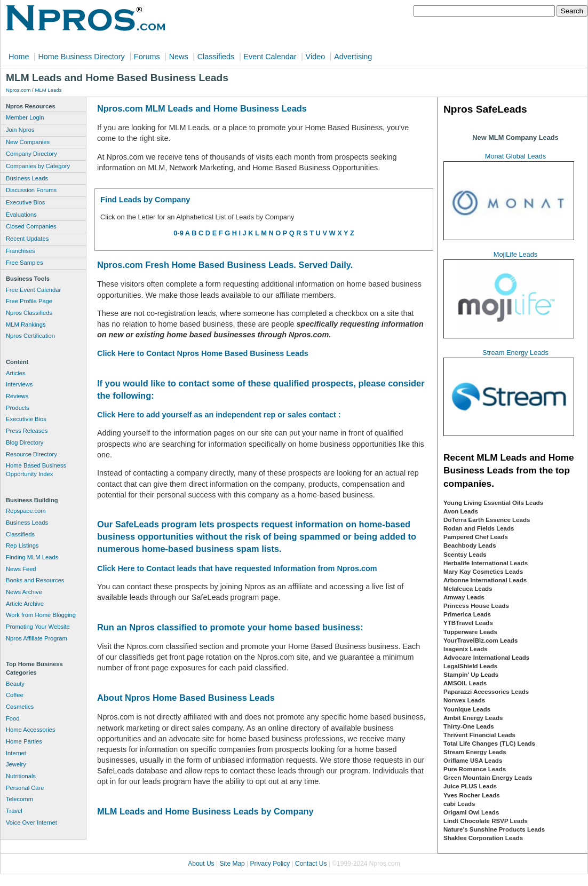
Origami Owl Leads (471, 812)
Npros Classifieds (29, 313)
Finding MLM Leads (32, 557)
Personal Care (25, 788)
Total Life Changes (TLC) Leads (489, 743)
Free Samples (25, 263)
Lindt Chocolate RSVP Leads (486, 821)
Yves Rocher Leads (472, 795)
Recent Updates (27, 239)
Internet (16, 753)
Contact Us (311, 864)
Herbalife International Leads (486, 563)
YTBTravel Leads (468, 623)
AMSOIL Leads (465, 683)
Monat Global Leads (516, 156)
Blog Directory (25, 442)
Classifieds (216, 57)
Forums (147, 57)
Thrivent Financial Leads (479, 735)
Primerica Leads (467, 614)
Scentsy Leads (465, 555)
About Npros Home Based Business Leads (186, 698)
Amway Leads (464, 597)
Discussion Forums (31, 190)
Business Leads (27, 178)
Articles (16, 373)
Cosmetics (20, 707)
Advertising (353, 57)
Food (13, 718)
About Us (201, 864)
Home (19, 57)
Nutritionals (21, 776)
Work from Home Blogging (41, 615)
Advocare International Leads (486, 658)
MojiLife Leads (516, 254)
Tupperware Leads (470, 632)
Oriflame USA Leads (473, 761)
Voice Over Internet (31, 822)
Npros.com (18, 90)
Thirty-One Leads (469, 726)
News (179, 57)
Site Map (232, 864)
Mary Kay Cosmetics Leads (483, 572)
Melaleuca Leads (468, 589)
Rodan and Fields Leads (479, 528)
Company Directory (31, 154)
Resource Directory (31, 454)
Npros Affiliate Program (37, 638)
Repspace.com (26, 511)
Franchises (21, 251)
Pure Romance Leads (475, 769)
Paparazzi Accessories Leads (486, 692)
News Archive (24, 592)
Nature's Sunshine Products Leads (494, 829)
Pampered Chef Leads (476, 537)
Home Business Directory (81, 57)
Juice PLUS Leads (470, 786)
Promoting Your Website (38, 627)
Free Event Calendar (33, 290)
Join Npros (20, 130)
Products (18, 408)
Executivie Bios (26, 419)
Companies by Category (38, 166)
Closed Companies (31, 226)
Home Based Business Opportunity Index (36, 470)
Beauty (15, 684)
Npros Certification (30, 336)
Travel (14, 811)
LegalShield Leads (470, 666)
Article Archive (25, 604)
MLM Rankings (26, 325)
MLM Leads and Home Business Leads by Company (205, 811)
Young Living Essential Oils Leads (493, 503)
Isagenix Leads (466, 649)
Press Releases (27, 431)
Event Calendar (270, 57)
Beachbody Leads (470, 545)
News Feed (21, 569)
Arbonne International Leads (485, 580)
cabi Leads (459, 804)
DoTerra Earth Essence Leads (487, 520)
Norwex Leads (464, 700)
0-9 (178, 233)
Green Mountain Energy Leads (488, 778)
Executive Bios (25, 202)
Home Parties (24, 741)
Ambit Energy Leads (473, 718)
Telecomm (19, 799)
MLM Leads (48, 90)
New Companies (28, 142)
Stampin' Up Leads (471, 675)
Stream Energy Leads (515, 353)
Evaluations (21, 215)
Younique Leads (467, 709)
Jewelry (16, 764)
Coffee (15, 695)
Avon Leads (461, 511)
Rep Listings (22, 545)
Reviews (17, 396)
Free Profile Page (29, 301)
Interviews (19, 384)
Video (316, 57)
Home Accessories (31, 730)
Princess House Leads (476, 606)
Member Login (25, 117)
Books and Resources (35, 580)
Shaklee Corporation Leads (483, 838)
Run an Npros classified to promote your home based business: (230, 627)
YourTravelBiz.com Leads (480, 640)
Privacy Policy (270, 864)
